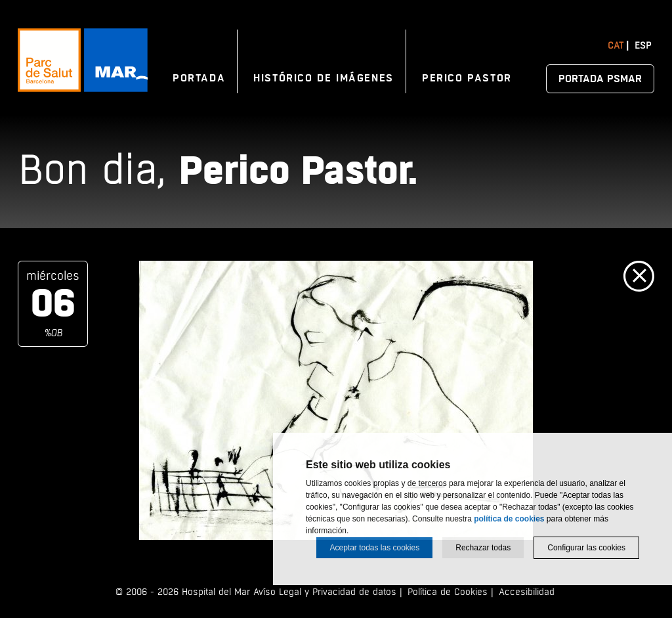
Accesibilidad (527, 592)
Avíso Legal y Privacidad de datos (325, 592)
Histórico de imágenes (324, 78)
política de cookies (509, 519)
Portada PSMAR (600, 79)
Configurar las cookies (586, 548)
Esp (643, 46)
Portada (199, 78)
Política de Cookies (448, 592)
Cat (616, 46)
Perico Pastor (467, 78)
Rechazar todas (483, 548)
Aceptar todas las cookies (374, 548)
